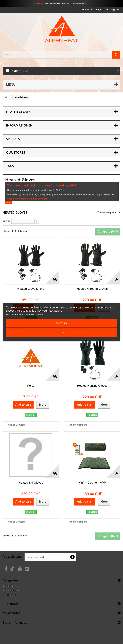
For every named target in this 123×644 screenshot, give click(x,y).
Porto (31, 386)
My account (11, 613)
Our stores (16, 152)
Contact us (87, 9)
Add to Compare (17, 425)
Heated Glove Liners (31, 289)
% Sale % (8, 586)
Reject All (61, 323)
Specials (13, 139)
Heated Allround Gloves (92, 289)
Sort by (6, 221)
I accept (62, 333)
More (9, 203)
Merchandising (11, 590)
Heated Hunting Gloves (92, 386)
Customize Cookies (34, 315)
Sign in (115, 9)
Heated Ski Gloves (31, 483)
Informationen (19, 125)
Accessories (9, 595)
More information (15, 315)
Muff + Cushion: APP (92, 483)
